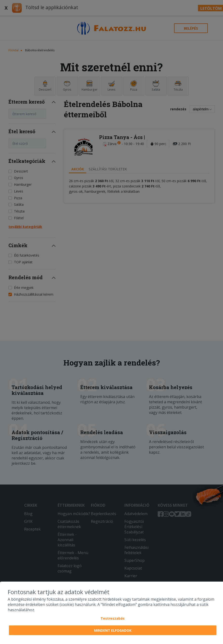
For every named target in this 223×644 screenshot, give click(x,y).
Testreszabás (113, 618)
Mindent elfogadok (113, 630)
